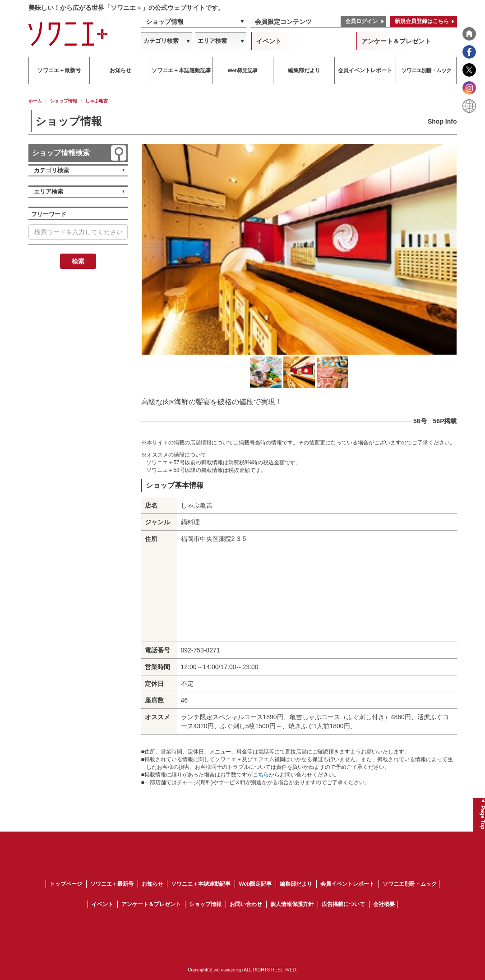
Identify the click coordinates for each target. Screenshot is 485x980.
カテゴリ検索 (161, 41)
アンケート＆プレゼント (396, 41)
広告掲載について (343, 904)
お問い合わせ (246, 904)
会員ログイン (361, 21)
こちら (261, 775)
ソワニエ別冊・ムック (410, 884)
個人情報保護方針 (292, 904)
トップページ (66, 884)
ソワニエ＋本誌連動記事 (201, 884)
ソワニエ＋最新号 (112, 884)
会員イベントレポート (347, 884)
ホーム (35, 101)
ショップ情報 (165, 22)
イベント (269, 41)
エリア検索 (212, 41)
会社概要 (384, 904)
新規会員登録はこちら (422, 21)
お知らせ (152, 884)
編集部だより (296, 884)
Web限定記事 (255, 884)
